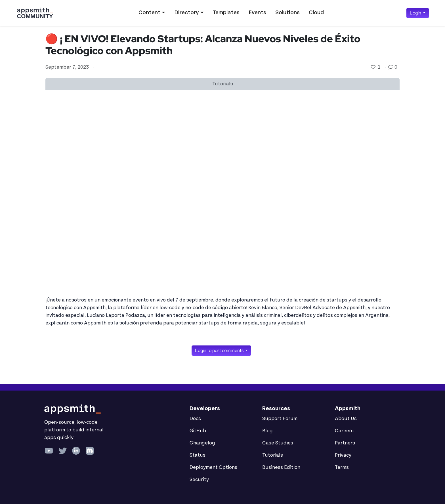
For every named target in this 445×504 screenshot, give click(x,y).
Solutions (287, 12)
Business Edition (281, 467)
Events (257, 12)
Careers (344, 431)
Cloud (316, 12)
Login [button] (416, 13)
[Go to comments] (391, 67)
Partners (345, 443)
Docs (195, 419)
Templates (226, 12)
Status (198, 455)
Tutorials (273, 455)
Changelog (202, 443)
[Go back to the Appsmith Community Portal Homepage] (35, 13)
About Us (346, 419)
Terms (342, 467)
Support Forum (280, 419)
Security (199, 480)
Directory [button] (186, 12)
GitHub (198, 431)
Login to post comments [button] (220, 350)
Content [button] (149, 12)
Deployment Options (213, 467)
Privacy (343, 455)
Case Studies (278, 443)
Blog (267, 431)
